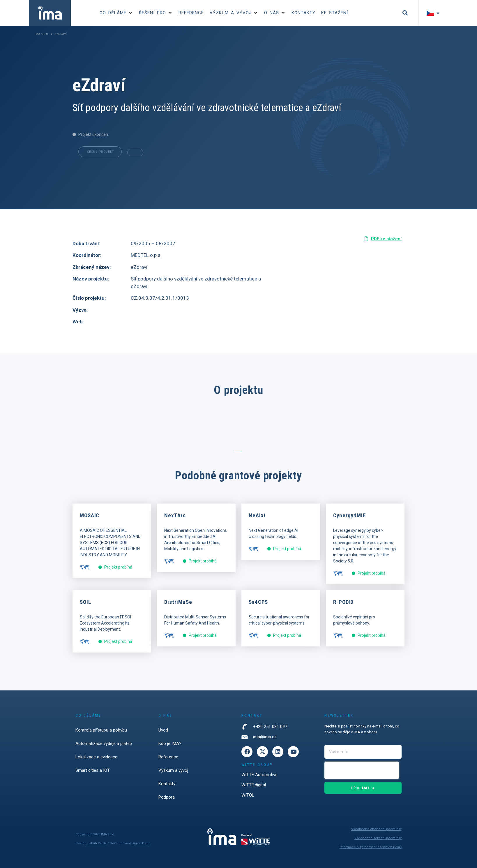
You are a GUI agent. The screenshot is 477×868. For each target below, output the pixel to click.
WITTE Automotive (259, 775)
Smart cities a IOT (93, 770)
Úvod (163, 730)
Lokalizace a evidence (96, 757)
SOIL (85, 602)
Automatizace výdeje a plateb (104, 744)
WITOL (248, 795)
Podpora (167, 797)
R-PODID (343, 602)
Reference (168, 757)
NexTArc (175, 515)
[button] (116, 13)
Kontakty (167, 784)
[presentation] (362, 770)
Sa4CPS (258, 602)
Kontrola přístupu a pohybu (101, 730)
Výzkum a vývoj (173, 770)
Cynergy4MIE (350, 515)
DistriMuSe (178, 602)
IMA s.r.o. (42, 34)
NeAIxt (257, 515)
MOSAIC (90, 515)
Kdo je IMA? (170, 744)
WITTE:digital (254, 785)
